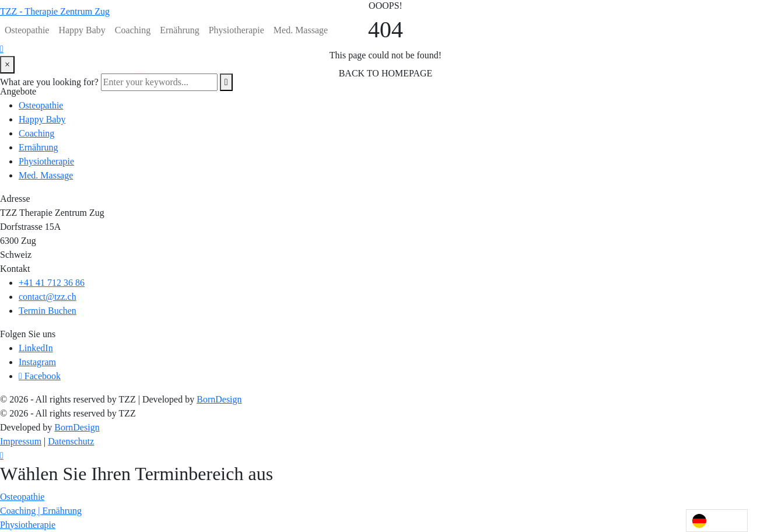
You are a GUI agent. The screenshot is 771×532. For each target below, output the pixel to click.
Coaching (133, 30)
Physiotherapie (236, 30)
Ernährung (180, 30)
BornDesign (219, 399)
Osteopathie (27, 30)
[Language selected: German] (717, 521)
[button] (22, 497)
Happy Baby (82, 30)
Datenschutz (71, 441)
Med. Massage (301, 30)
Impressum (21, 441)
